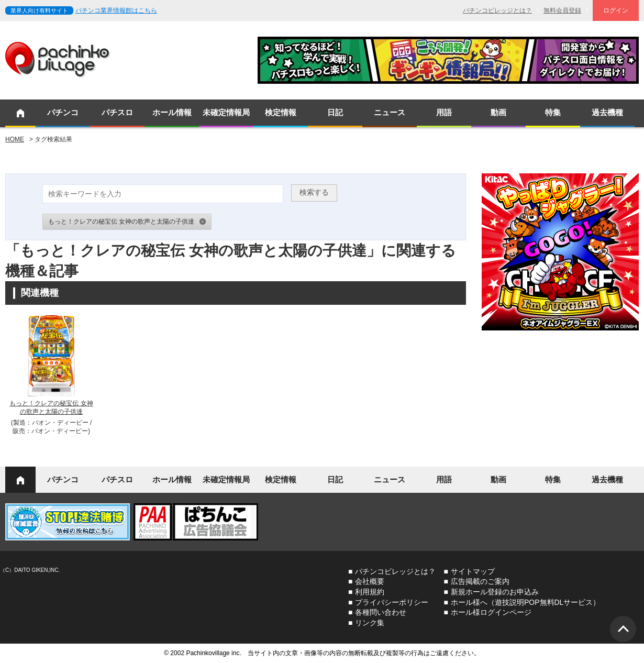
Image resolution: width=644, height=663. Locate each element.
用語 (444, 112)
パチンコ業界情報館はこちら (116, 10)
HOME (15, 139)
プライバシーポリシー (392, 602)
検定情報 (281, 112)
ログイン (616, 10)
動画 (498, 112)
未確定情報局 (226, 112)
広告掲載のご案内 (480, 581)
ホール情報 (172, 112)
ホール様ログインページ (491, 612)
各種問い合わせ (381, 612)
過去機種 (607, 112)
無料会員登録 (562, 10)
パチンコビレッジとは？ (497, 10)
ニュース (390, 112)
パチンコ (63, 112)
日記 (335, 112)
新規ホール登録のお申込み (495, 592)
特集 (553, 112)
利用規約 (370, 592)
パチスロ (117, 112)
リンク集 (370, 623)
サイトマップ (473, 571)
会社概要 (370, 581)
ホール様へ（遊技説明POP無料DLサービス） (525, 602)
